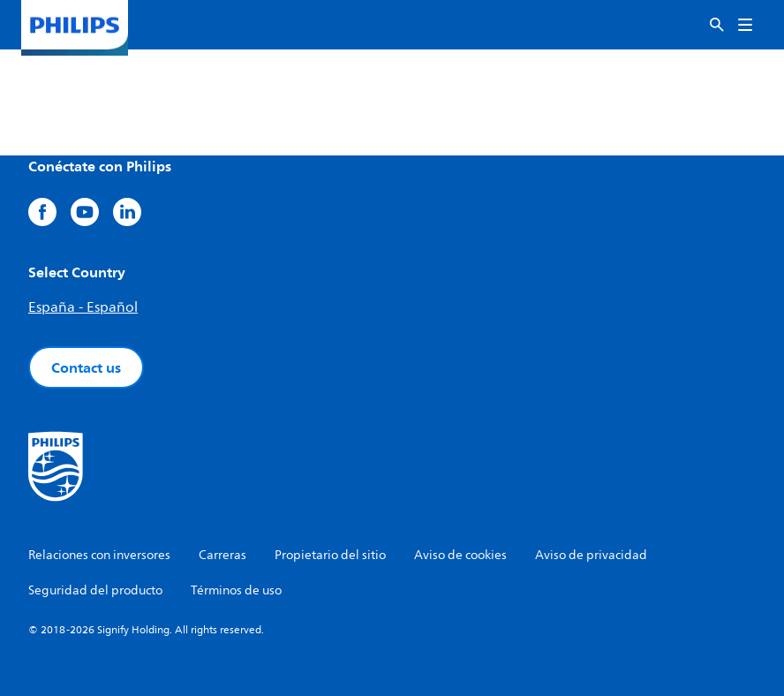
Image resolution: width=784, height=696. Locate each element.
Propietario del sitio (330, 555)
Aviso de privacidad (591, 555)
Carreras (222, 555)
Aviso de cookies (460, 555)
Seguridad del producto (95, 590)
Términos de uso (236, 590)
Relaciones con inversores (99, 555)
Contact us (86, 367)
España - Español (83, 307)
